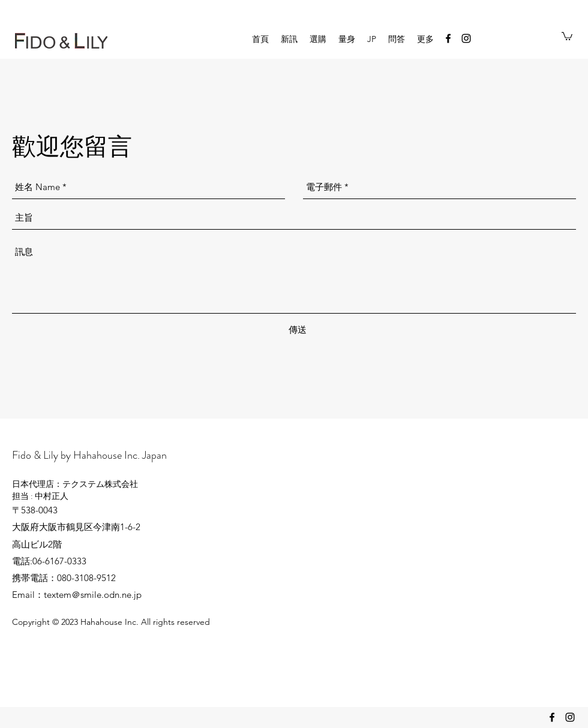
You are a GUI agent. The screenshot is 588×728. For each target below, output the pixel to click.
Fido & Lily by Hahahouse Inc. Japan (89, 455)
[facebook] (448, 38)
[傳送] (298, 330)
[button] (567, 36)
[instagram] (466, 38)
